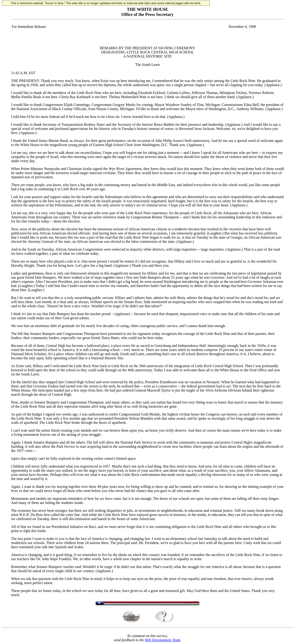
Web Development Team (162, 640)
